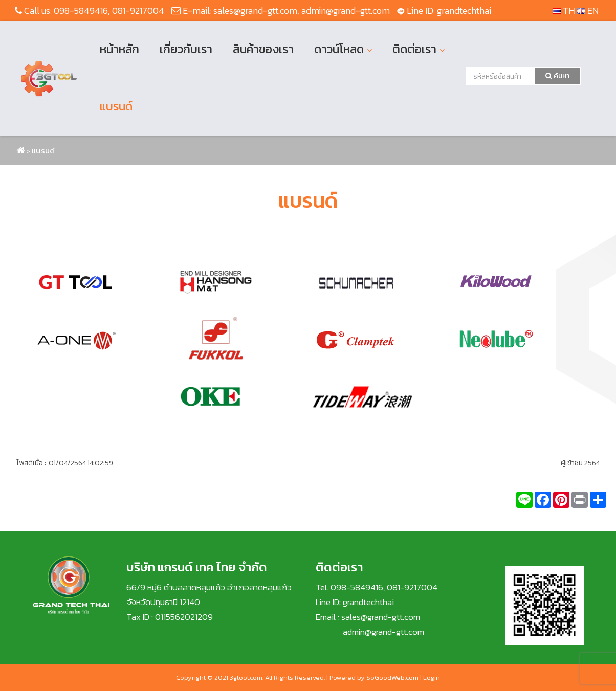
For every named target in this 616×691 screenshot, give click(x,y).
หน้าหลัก (119, 49)
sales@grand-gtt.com (255, 10)
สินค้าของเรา (263, 49)
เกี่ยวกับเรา (186, 49)
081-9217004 (138, 10)
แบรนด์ (116, 106)
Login (432, 677)
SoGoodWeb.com (392, 677)
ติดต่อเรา (414, 49)
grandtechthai (464, 10)
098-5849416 (81, 10)
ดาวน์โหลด (339, 49)
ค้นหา (557, 76)
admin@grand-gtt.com (346, 10)
